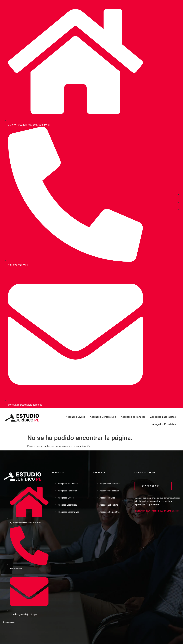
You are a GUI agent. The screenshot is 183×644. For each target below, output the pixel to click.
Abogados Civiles (75, 417)
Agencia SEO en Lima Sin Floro (166, 511)
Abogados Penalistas (164, 424)
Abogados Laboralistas (163, 417)
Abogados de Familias (133, 417)
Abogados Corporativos (103, 417)
